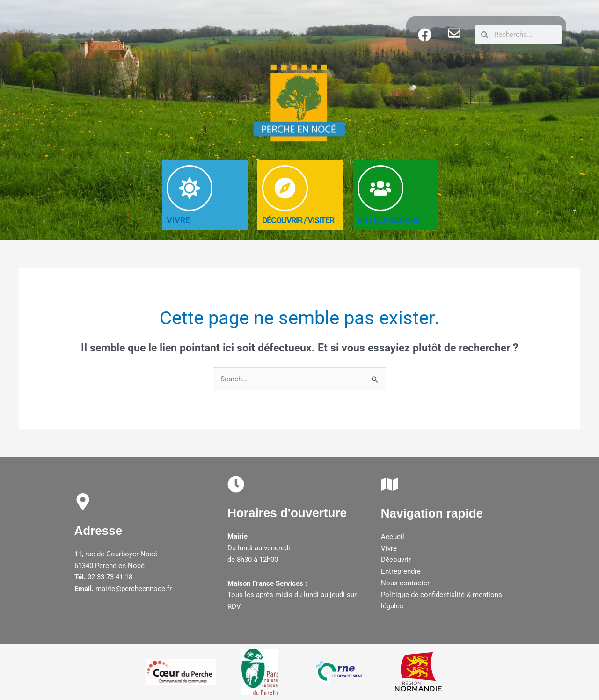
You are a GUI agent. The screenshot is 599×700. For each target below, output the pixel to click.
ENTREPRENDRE (389, 220)
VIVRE (178, 220)
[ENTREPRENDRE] (380, 188)
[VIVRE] (190, 188)
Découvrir (396, 560)
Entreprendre (401, 571)
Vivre (389, 548)
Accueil (393, 537)
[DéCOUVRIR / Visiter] (285, 188)
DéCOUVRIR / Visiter (298, 220)
